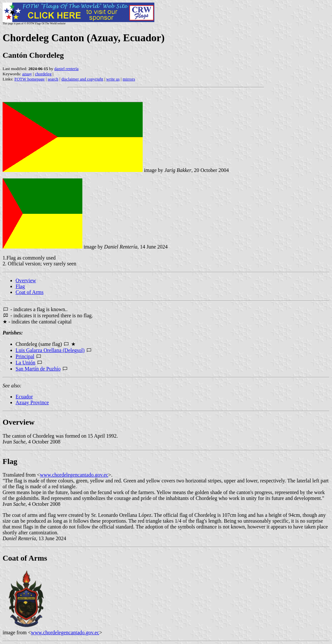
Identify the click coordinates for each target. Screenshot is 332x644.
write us (113, 79)
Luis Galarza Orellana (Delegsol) (50, 350)
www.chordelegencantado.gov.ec (74, 475)
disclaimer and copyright (82, 79)
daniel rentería (67, 69)
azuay (27, 74)
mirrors (129, 79)
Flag (20, 286)
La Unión (25, 363)
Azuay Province (32, 402)
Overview (26, 280)
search (53, 79)
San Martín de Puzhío (38, 369)
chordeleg (43, 74)
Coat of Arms (30, 292)
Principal (25, 356)
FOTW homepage (29, 79)
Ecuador (24, 397)
